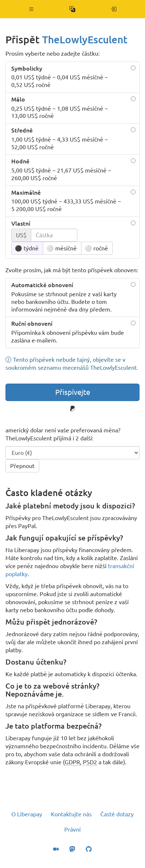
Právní (72, 829)
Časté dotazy (117, 814)
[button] (31, 9)
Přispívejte (73, 392)
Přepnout (22, 466)
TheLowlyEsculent (85, 39)
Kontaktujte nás (71, 814)
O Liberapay (27, 814)
